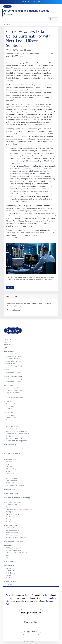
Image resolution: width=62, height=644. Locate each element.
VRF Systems (8, 401)
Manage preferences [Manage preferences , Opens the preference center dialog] (31, 613)
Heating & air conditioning (13, 376)
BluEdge (9, 512)
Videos (6, 347)
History (8, 575)
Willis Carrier (10, 573)
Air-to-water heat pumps (14, 379)
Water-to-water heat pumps (15, 372)
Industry (9, 462)
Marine (8, 476)
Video (9, 584)
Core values (10, 571)
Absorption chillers (12, 359)
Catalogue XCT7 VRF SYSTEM (14, 449)
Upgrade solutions (12, 530)
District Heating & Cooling (15, 485)
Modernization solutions (14, 528)
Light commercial (12, 481)
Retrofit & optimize (11, 525)
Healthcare (10, 466)
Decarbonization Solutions (13, 541)
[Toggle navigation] (51, 19)
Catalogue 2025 (10, 445)
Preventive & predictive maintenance (19, 509)
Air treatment (9, 385)
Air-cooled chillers (12, 354)
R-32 (7, 555)
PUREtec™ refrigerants (14, 548)
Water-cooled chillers (13, 356)
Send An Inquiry (13, 310)
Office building (11, 469)
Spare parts (10, 519)
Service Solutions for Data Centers (17, 498)
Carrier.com (8, 337)
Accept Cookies (31, 631)
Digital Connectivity (13, 514)
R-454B (8, 557)
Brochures (8, 345)
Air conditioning (10, 351)
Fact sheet (9, 568)
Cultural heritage (12, 478)
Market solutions (10, 459)
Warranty (9, 507)
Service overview (10, 489)
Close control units (12, 393)
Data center (11, 473)
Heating (7, 370)
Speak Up (9, 578)
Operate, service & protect (13, 502)
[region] (31, 614)
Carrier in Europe (10, 582)
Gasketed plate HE (12, 363)
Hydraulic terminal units (14, 397)
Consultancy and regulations (16, 537)
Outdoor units (11, 404)
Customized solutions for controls (18, 434)
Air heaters (10, 395)
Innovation (8, 545)
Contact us (8, 340)
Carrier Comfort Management (16, 441)
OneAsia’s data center (19, 148)
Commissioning (11, 505)
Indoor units (10, 406)
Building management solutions (17, 535)
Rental (9, 521)
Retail (8, 471)
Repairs (8, 516)
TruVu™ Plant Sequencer (15, 429)
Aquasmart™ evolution (14, 438)
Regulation (10, 436)
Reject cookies (31, 622)
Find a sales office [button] (31, 2)
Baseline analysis (12, 532)
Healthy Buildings (10, 561)
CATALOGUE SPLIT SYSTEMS (12, 453)
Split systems (9, 413)
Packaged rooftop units (14, 390)
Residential (10, 483)
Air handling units (12, 388)
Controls (9, 409)
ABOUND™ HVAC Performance (16, 431)
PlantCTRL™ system (13, 426)
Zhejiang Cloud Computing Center (30, 166)
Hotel (8, 464)
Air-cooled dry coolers (13, 361)
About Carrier (9, 566)
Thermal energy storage (14, 366)
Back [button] (10, 288)
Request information (11, 494)
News (6, 342)
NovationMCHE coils (13, 550)
